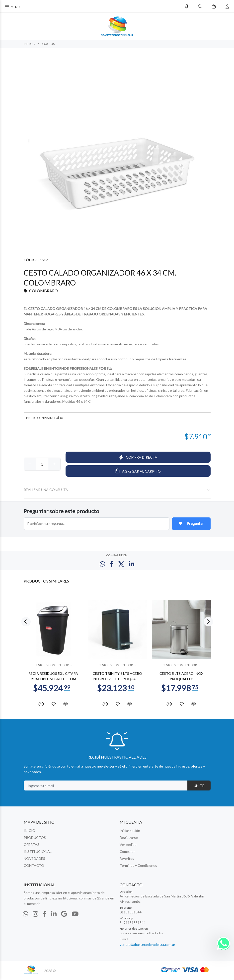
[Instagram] (35, 916)
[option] (53, 652)
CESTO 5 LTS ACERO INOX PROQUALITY (181, 678)
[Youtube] (75, 916)
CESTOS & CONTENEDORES (53, 667)
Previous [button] (26, 624)
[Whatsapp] (25, 916)
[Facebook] (45, 916)
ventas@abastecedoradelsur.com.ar (147, 947)
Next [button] (208, 624)
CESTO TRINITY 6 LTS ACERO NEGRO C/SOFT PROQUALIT (117, 678)
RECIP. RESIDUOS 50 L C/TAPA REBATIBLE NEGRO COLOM (53, 678)
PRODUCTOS (46, 44)
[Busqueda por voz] (187, 7)
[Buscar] (200, 7)
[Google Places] (64, 916)
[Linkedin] (54, 916)
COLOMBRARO (43, 291)
